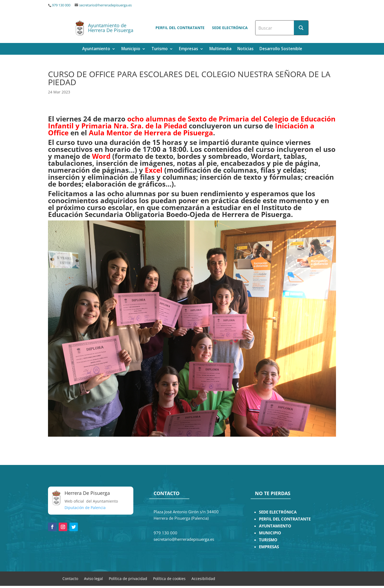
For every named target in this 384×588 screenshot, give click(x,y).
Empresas (189, 49)
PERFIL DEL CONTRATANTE (285, 519)
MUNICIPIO (270, 533)
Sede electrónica (230, 28)
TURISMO (268, 540)
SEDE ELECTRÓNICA (278, 512)
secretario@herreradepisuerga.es (105, 5)
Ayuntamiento (96, 49)
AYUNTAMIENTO (275, 526)
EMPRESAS (269, 547)
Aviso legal (93, 578)
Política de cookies (169, 578)
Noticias (245, 49)
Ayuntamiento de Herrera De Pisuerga (111, 28)
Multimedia (220, 49)
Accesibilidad (203, 578)
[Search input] (275, 28)
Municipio (131, 49)
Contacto (70, 578)
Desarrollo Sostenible (281, 49)
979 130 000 (61, 5)
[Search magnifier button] (301, 28)
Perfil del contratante (180, 28)
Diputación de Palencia (85, 508)
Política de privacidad (128, 578)
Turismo (160, 49)
